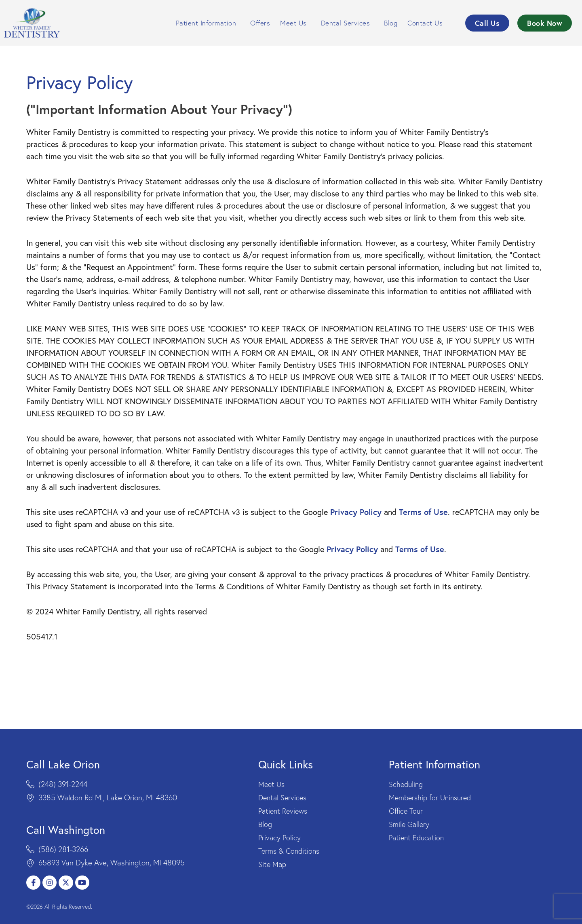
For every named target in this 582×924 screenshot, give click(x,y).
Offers (260, 23)
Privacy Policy (356, 523)
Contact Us (427, 23)
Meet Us (295, 23)
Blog (391, 23)
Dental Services (348, 23)
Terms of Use (423, 523)
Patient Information (208, 23)
